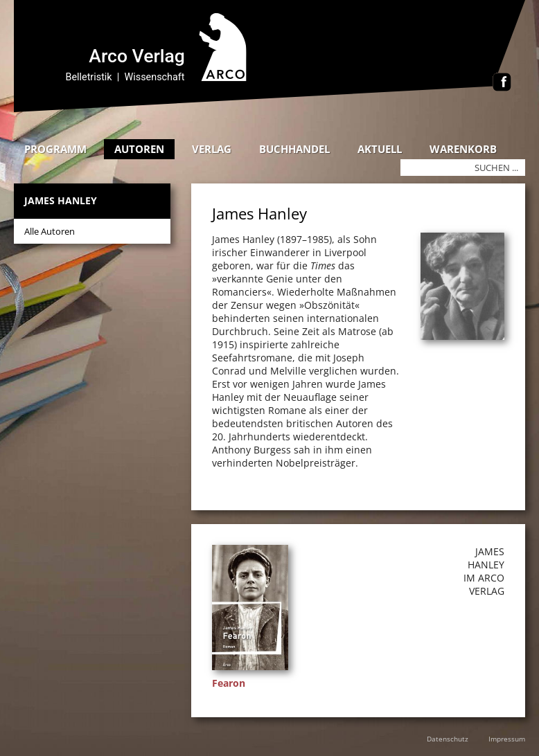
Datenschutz (448, 739)
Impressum (507, 739)
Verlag (212, 149)
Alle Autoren (50, 231)
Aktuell (380, 149)
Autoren (139, 149)
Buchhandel (294, 149)
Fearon (229, 683)
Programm (55, 149)
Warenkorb (463, 149)
